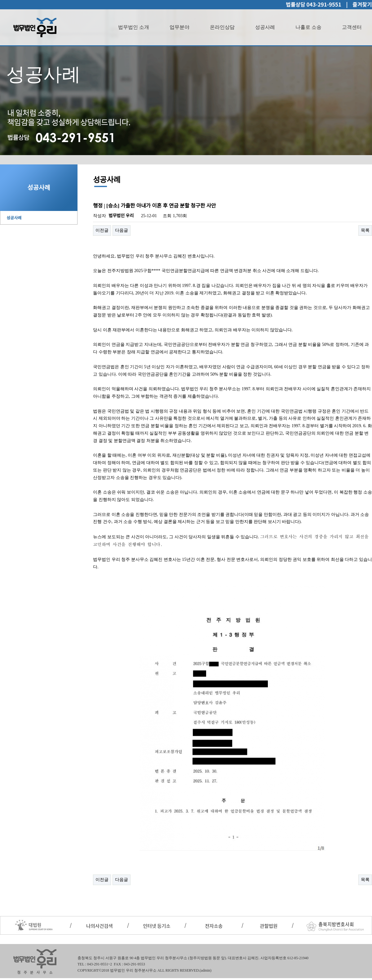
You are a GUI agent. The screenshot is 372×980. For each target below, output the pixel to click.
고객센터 (352, 27)
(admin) (206, 970)
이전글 (102, 230)
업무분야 (179, 27)
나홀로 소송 (308, 27)
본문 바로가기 (0, 0)
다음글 (122, 230)
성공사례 (265, 27)
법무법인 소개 (134, 27)
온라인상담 (222, 27)
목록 (365, 230)
